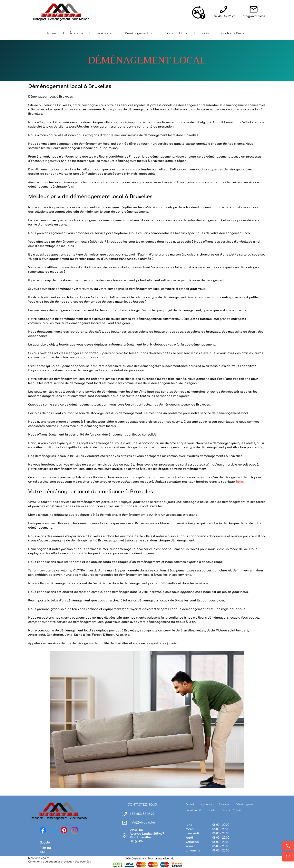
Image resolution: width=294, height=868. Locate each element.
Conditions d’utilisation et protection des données (59, 862)
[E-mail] (288, 857)
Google (45, 843)
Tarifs (240, 482)
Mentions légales (39, 858)
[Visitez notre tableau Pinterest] (64, 830)
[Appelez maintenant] (288, 846)
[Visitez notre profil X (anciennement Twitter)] (53, 830)
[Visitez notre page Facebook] (43, 830)
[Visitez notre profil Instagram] (75, 830)
